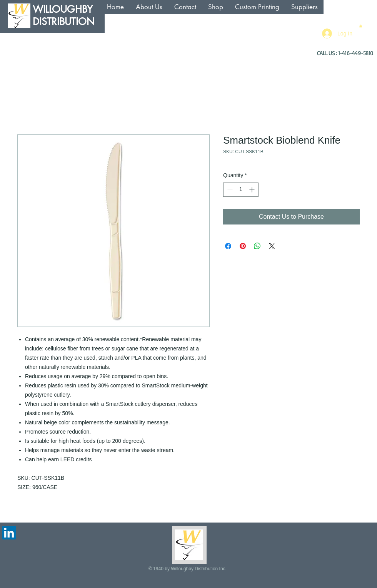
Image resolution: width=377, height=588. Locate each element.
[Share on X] (272, 246)
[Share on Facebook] (228, 246)
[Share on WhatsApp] (257, 246)
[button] (361, 26)
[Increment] (253, 190)
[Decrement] (229, 190)
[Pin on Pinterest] (243, 246)
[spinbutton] (241, 190)
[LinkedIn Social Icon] (9, 533)
